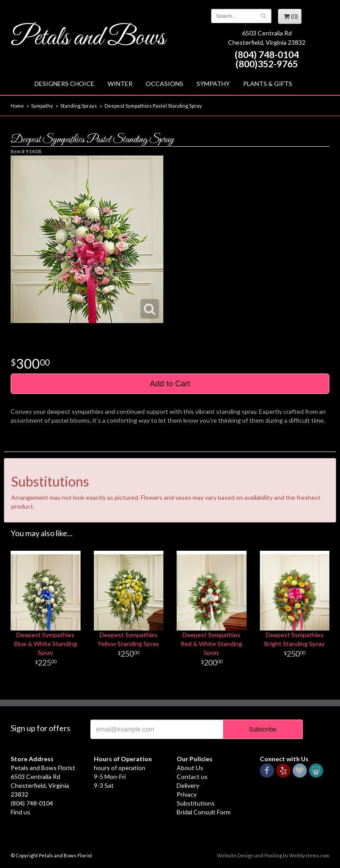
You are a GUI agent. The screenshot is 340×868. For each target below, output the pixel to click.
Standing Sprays (79, 106)
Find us (20, 812)
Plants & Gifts (268, 84)
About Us (190, 768)
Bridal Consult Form (204, 812)
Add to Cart (170, 384)
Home (17, 106)
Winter (120, 84)
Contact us (192, 777)
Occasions (164, 84)
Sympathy (213, 84)
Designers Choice (64, 84)
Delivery (188, 785)
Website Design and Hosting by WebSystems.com (273, 855)
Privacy (187, 794)
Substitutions (196, 803)
